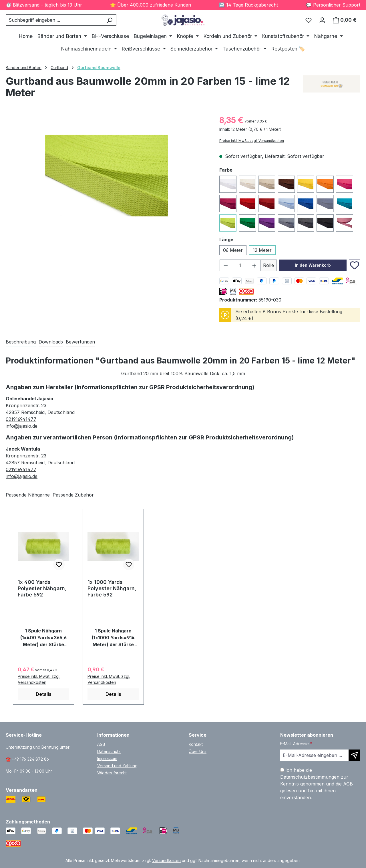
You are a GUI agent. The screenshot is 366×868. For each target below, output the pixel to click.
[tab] (21, 342)
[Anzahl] (240, 265)
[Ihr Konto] (322, 20)
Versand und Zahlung (117, 766)
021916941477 (21, 419)
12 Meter (262, 250)
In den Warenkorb (313, 265)
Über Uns (198, 751)
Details (44, 694)
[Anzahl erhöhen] (254, 265)
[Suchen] (110, 20)
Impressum (107, 759)
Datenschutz (109, 751)
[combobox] (54, 20)
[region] (107, 176)
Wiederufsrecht (112, 773)
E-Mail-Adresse (296, 744)
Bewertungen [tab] (80, 342)
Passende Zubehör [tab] (73, 495)
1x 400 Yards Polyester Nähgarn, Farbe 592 (42, 588)
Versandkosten (166, 860)
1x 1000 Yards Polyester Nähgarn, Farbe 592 (112, 588)
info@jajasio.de (22, 426)
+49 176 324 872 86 (30, 759)
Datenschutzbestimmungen (310, 777)
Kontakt (196, 744)
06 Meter (233, 250)
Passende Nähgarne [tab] (28, 495)
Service (198, 735)
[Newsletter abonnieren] (354, 755)
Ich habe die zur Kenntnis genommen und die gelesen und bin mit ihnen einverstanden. (317, 784)
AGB (101, 744)
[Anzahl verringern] (226, 265)
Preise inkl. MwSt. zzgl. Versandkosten (252, 141)
